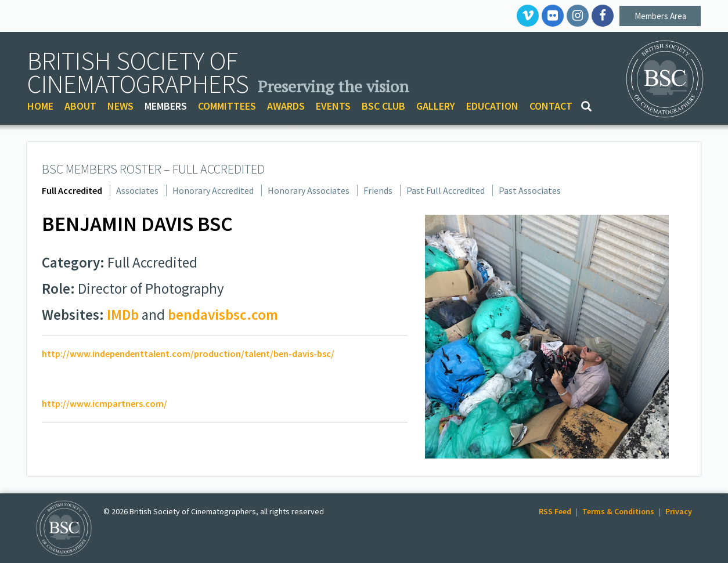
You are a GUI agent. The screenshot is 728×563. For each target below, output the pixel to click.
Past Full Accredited (446, 190)
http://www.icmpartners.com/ (104, 403)
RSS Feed (555, 511)
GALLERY (436, 106)
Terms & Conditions (618, 511)
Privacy (679, 511)
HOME (40, 106)
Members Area (660, 16)
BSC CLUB (383, 106)
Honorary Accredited (213, 190)
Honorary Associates (309, 190)
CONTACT (551, 106)
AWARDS (286, 106)
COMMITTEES (227, 106)
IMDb (123, 315)
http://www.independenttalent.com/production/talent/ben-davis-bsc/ (188, 353)
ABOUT (80, 106)
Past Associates (530, 190)
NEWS (120, 106)
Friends (378, 190)
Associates (137, 190)
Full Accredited (72, 190)
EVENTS (333, 106)
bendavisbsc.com (223, 315)
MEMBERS (166, 106)
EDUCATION (492, 106)
